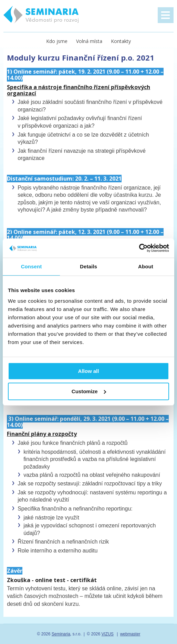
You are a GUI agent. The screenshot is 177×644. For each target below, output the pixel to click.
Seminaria (61, 634)
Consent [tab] (32, 266)
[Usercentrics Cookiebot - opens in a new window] (139, 248)
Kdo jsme (57, 41)
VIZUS (108, 634)
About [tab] (146, 266)
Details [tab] (88, 266)
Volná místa (89, 41)
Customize (89, 391)
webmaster (130, 634)
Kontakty (121, 41)
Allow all (89, 371)
